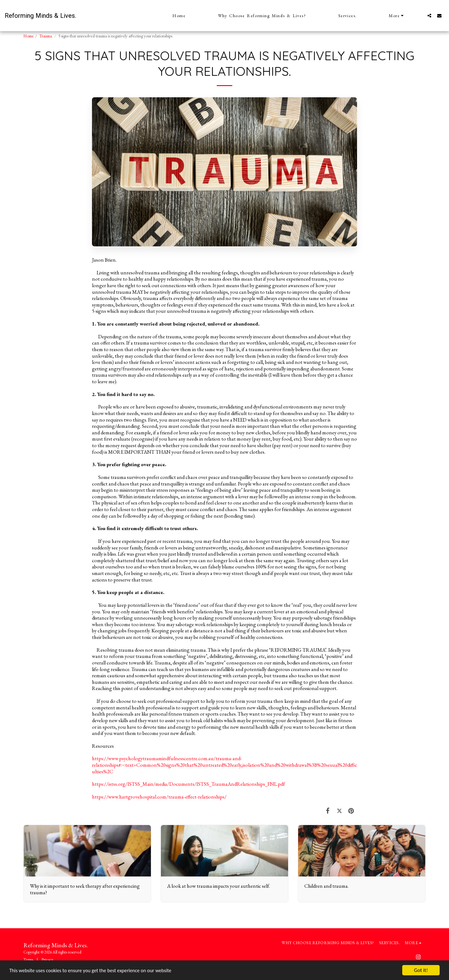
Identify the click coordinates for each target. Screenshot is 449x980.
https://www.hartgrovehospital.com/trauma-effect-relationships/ (159, 797)
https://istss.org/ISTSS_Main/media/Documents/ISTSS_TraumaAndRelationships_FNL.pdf (188, 784)
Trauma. (46, 36)
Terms (28, 960)
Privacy (47, 960)
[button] (429, 15)
